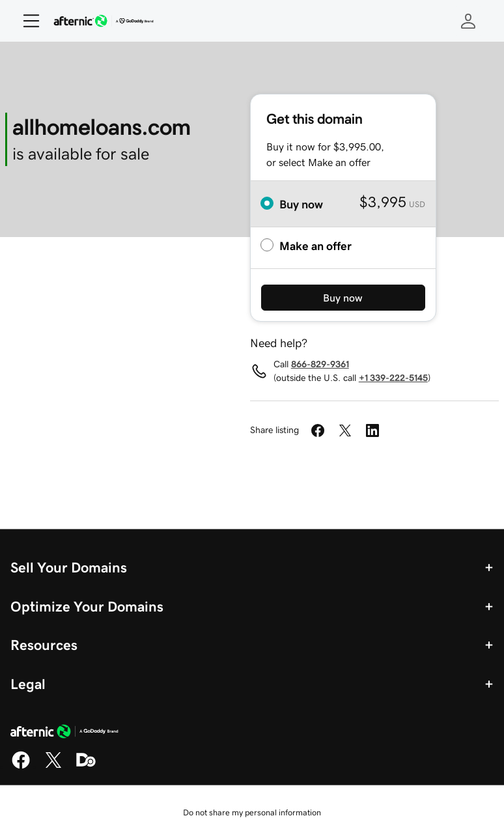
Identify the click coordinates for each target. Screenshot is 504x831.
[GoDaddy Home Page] (64, 733)
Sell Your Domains (69, 567)
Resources (44, 645)
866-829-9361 (320, 364)
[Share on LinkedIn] (372, 430)
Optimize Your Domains (87, 606)
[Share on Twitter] (345, 430)
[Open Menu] (26, 21)
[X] (53, 767)
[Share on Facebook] (318, 430)
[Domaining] (86, 767)
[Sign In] (468, 21)
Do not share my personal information (252, 812)
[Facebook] (21, 767)
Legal (28, 684)
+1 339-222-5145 (393, 378)
